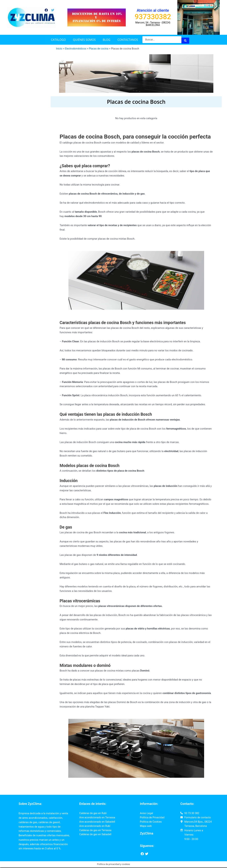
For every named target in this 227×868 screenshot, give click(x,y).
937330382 (153, 17)
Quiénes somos (84, 40)
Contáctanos (128, 40)
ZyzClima (147, 834)
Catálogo (58, 40)
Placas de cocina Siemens (16, 47)
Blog (106, 40)
